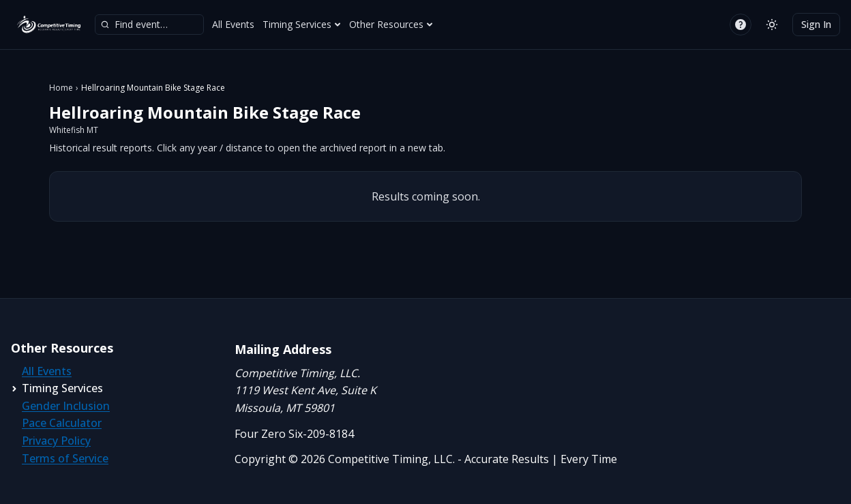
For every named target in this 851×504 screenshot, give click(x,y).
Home (61, 88)
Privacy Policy (56, 441)
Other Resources (391, 24)
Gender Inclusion (66, 406)
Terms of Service (65, 458)
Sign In (816, 24)
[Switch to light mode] (772, 25)
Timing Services (302, 24)
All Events (233, 24)
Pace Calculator (62, 423)
